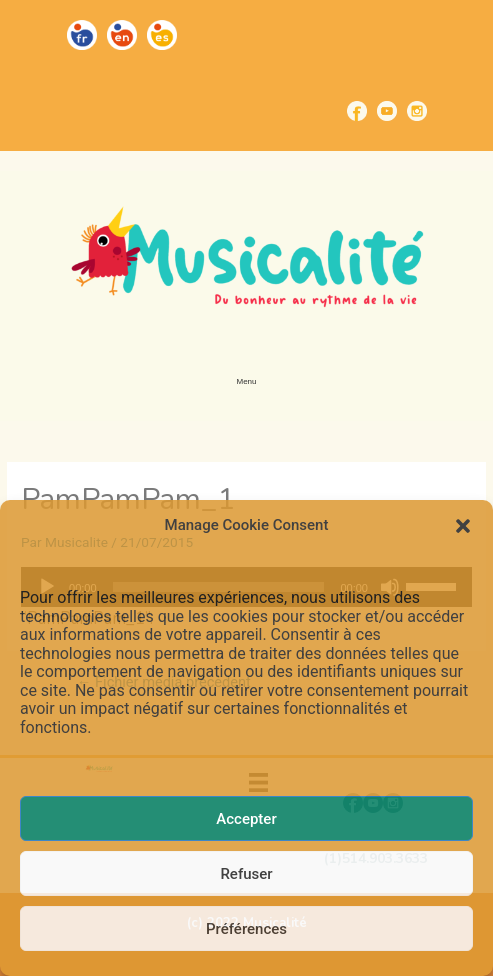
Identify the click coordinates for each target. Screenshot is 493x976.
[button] (463, 526)
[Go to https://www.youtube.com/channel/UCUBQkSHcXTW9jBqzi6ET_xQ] (387, 111)
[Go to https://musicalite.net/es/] (162, 35)
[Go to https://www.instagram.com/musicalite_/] (417, 111)
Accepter (246, 819)
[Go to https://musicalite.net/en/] (122, 35)
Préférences (246, 929)
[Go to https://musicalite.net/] (82, 35)
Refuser (246, 874)
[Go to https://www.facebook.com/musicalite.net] (357, 111)
